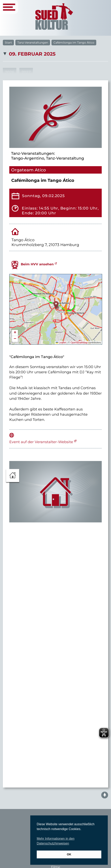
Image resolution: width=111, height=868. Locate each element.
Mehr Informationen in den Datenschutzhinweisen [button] (56, 841)
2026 (9, 72)
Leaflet (61, 343)
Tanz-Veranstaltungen (33, 43)
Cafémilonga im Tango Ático (74, 43)
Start (8, 43)
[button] (56, 305)
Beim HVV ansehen (37, 264)
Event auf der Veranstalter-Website (41, 442)
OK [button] (69, 854)
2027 (26, 72)
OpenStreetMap (79, 343)
